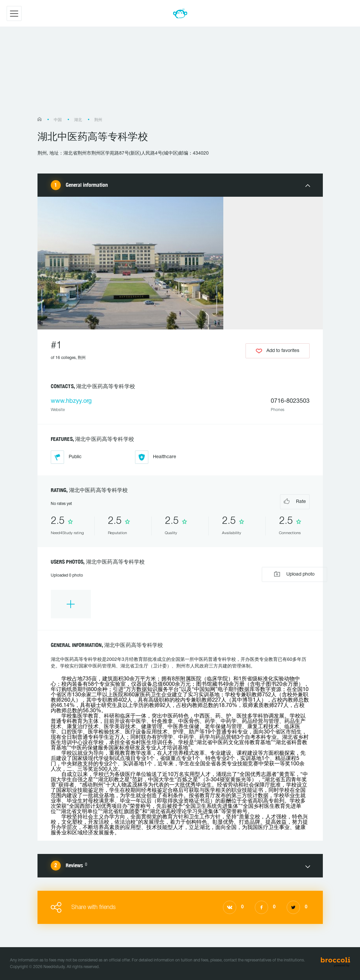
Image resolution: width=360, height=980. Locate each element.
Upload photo (277, 574)
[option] (71, 604)
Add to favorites (278, 351)
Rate (283, 501)
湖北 (78, 120)
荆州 (98, 120)
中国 (58, 120)
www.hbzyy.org (71, 401)
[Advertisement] (180, 75)
